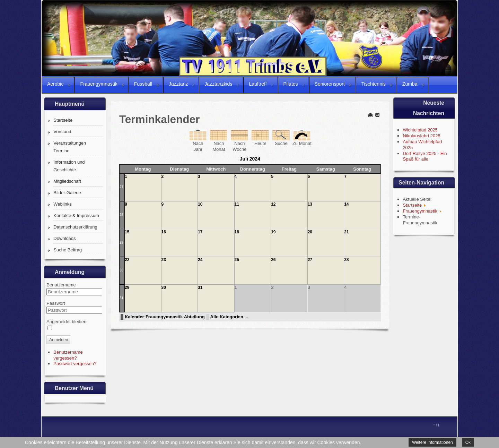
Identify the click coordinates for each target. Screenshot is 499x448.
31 (121, 298)
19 (273, 232)
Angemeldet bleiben (66, 322)
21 (346, 232)
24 (200, 260)
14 (346, 204)
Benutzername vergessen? (68, 355)
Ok (468, 442)
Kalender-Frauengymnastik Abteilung (165, 317)
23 (164, 260)
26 (273, 260)
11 (237, 204)
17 (200, 232)
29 (121, 243)
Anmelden (59, 340)
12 (273, 204)
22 (127, 260)
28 (121, 215)
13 (310, 204)
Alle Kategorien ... (229, 317)
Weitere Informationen (432, 442)
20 (310, 232)
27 (121, 187)
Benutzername (61, 285)
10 (200, 204)
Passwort (56, 303)
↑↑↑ (436, 425)
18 (237, 232)
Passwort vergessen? (75, 364)
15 (127, 232)
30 (121, 270)
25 (237, 260)
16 (164, 232)
